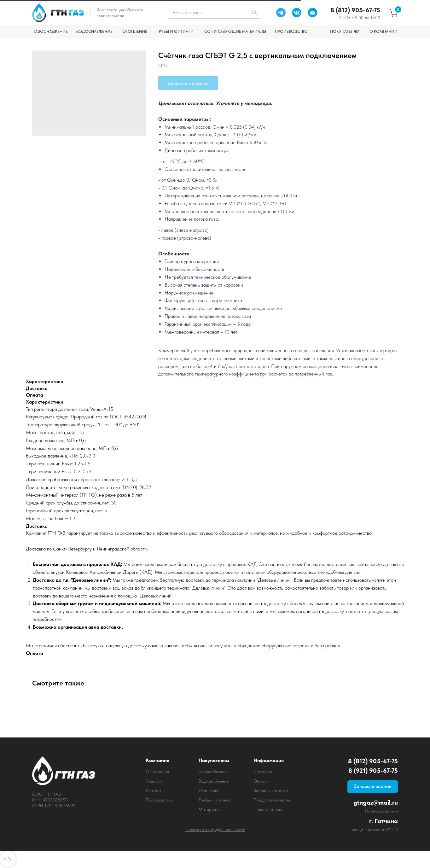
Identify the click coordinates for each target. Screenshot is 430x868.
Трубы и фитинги (214, 800)
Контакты (155, 790)
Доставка (263, 772)
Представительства (273, 800)
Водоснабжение (214, 781)
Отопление (209, 790)
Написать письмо (382, 811)
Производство (159, 800)
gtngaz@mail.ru (376, 802)
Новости (154, 781)
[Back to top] (8, 859)
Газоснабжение (213, 772)
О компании (157, 772)
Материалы (210, 809)
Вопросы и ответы (271, 790)
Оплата (261, 781)
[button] (373, 787)
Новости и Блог (268, 809)
